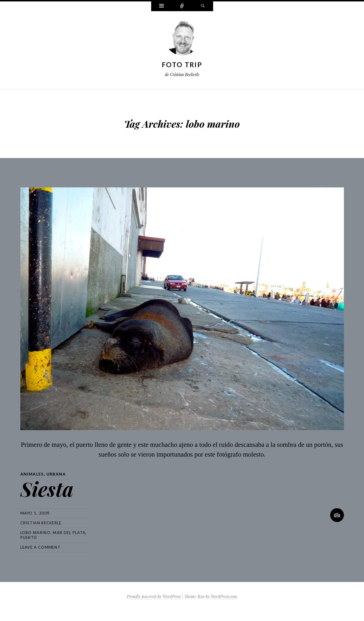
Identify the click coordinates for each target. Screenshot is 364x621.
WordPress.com (224, 596)
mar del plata (69, 533)
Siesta (47, 489)
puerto (29, 537)
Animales (32, 474)
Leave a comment (41, 547)
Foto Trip (182, 65)
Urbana (56, 474)
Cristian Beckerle (41, 523)
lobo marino (35, 533)
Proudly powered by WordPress (154, 596)
